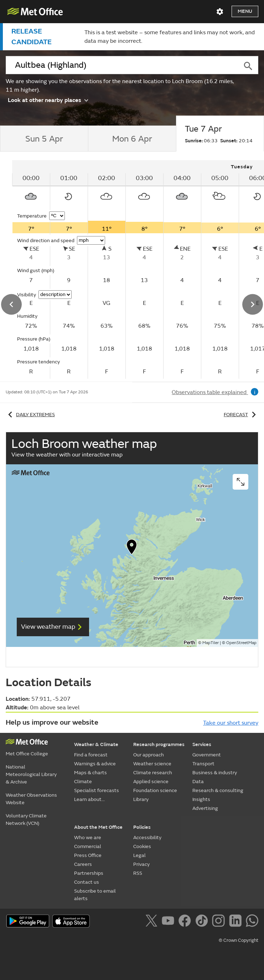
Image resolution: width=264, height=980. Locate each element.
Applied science (151, 782)
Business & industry (215, 773)
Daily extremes (30, 415)
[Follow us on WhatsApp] (252, 922)
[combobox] (121, 65)
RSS (138, 873)
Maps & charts (90, 773)
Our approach (149, 755)
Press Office (88, 855)
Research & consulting (218, 790)
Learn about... (89, 799)
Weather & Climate (96, 744)
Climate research (153, 773)
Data (198, 782)
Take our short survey (231, 723)
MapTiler (211, 643)
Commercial (88, 846)
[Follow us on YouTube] (169, 922)
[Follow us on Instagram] (220, 922)
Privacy (141, 864)
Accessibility (147, 838)
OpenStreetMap (241, 643)
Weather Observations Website (31, 799)
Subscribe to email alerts (95, 895)
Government (207, 755)
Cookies (142, 846)
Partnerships (89, 873)
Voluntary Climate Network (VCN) (26, 820)
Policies (142, 827)
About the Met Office (98, 827)
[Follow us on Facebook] (186, 922)
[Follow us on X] (153, 922)
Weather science (152, 764)
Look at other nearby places (48, 100)
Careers (83, 864)
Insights (201, 799)
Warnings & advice (95, 764)
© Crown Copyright (239, 940)
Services (202, 744)
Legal (139, 855)
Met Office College (27, 754)
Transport (203, 764)
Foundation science (155, 790)
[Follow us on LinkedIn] (237, 922)
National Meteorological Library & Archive (31, 774)
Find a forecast (91, 755)
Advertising (205, 808)
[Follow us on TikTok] (203, 922)
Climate (83, 782)
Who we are (88, 838)
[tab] (44, 139)
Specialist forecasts (97, 790)
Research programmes (159, 744)
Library (141, 799)
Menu (245, 11)
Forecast (241, 415)
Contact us (87, 882)
